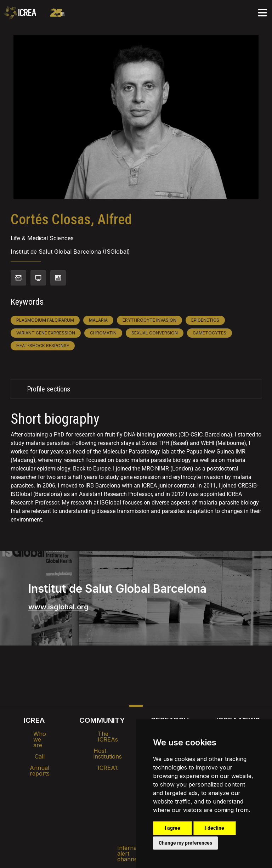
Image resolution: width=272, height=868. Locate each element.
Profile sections (49, 389)
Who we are (34, 734)
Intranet (73, 790)
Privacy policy (101, 808)
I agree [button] (172, 828)
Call (34, 745)
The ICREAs (102, 734)
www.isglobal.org (58, 607)
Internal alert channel (41, 808)
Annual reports (34, 756)
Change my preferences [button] (185, 843)
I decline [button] (215, 828)
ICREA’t (102, 756)
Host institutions (102, 745)
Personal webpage (38, 278)
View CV (58, 278)
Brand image (112, 790)
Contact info (18, 278)
